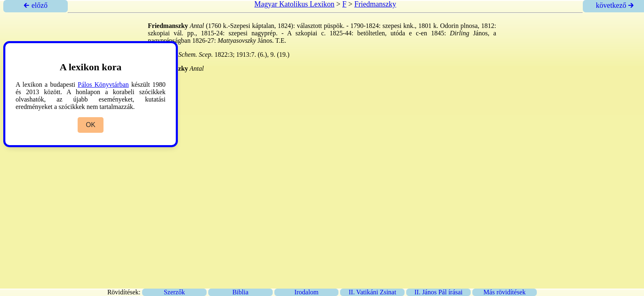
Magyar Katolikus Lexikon (294, 4)
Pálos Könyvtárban (103, 84)
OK (91, 125)
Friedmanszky (375, 4)
